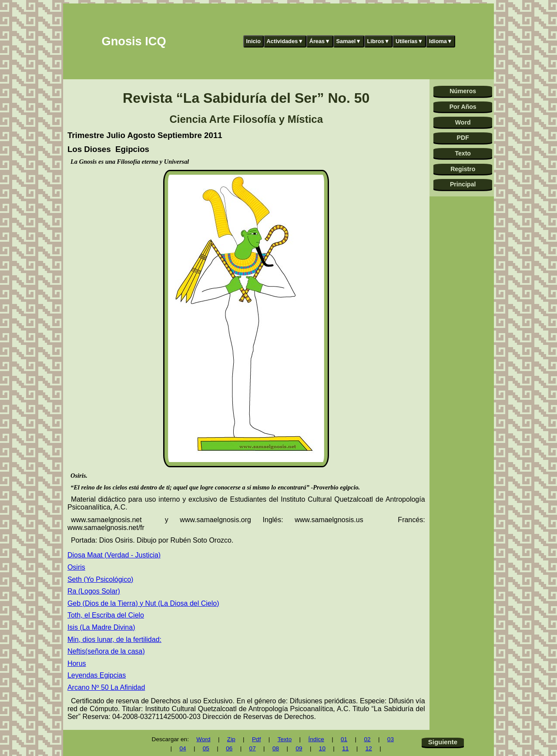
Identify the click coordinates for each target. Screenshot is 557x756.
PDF (463, 138)
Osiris (76, 567)
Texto (463, 153)
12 (369, 748)
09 (299, 748)
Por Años (463, 107)
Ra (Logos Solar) (94, 591)
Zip (231, 739)
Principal (463, 184)
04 (183, 748)
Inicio (253, 41)
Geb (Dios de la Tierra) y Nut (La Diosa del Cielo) (143, 603)
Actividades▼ (285, 41)
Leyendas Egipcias (97, 675)
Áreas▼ (320, 41)
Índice (316, 739)
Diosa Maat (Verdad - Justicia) (114, 555)
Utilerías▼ (409, 41)
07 (253, 748)
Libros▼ (379, 41)
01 (344, 739)
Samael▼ (349, 41)
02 (367, 739)
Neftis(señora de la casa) (106, 651)
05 (206, 748)
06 (229, 748)
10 (322, 748)
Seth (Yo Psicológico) (101, 579)
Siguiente (443, 742)
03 (391, 739)
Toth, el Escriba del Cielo (106, 615)
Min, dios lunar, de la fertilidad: (114, 640)
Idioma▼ (441, 41)
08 (276, 748)
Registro (463, 169)
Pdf (256, 739)
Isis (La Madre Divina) (101, 627)
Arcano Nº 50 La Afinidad (106, 687)
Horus (77, 663)
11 (345, 748)
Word (463, 122)
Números (463, 91)
